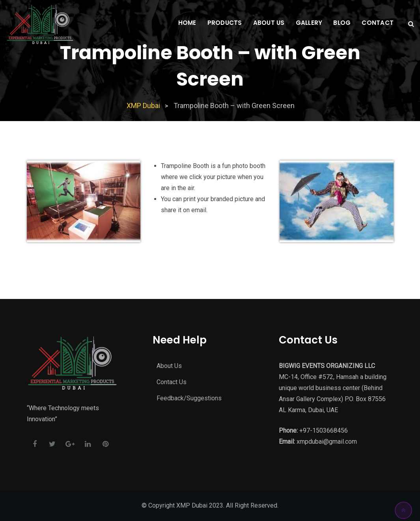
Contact (378, 23)
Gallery (309, 23)
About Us (269, 23)
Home (187, 23)
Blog (342, 23)
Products (225, 23)
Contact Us (172, 382)
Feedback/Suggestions (189, 398)
